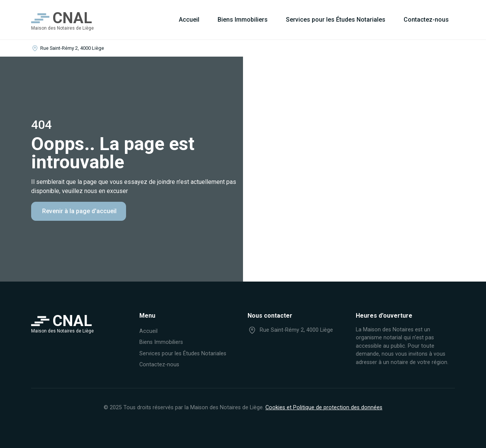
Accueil (189, 20)
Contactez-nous (426, 20)
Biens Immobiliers (243, 20)
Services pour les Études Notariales (336, 20)
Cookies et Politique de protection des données (324, 408)
